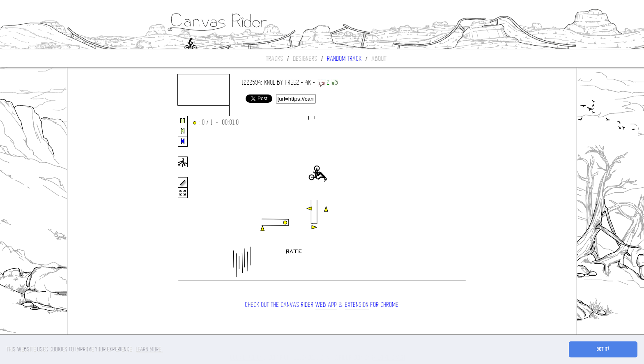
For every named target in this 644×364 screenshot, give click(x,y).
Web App (326, 305)
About (379, 59)
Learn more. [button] (149, 349)
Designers (305, 59)
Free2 (292, 82)
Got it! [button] (603, 349)
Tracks (275, 59)
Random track (345, 59)
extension (357, 305)
